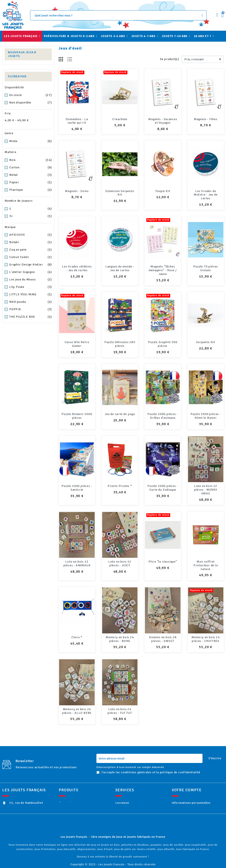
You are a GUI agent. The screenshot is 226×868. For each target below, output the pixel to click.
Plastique (31, 190)
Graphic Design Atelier (31, 265)
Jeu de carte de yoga (120, 414)
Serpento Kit (206, 342)
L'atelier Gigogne (31, 272)
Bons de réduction (191, 824)
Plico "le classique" (163, 562)
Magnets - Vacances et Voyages (163, 121)
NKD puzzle (31, 302)
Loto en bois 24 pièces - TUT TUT (120, 697)
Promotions (73, 789)
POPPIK (31, 309)
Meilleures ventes (77, 803)
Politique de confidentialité (141, 824)
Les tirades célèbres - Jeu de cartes (77, 268)
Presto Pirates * (120, 486)
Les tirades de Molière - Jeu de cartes (206, 195)
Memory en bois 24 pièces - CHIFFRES (206, 629)
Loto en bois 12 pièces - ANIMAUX (77, 563)
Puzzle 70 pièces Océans (206, 268)
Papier (31, 182)
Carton (31, 168)
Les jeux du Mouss (31, 280)
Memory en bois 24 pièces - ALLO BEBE (77, 697)
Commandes (186, 803)
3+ (31, 216)
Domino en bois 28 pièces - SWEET (163, 629)
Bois (31, 160)
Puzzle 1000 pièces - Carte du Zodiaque (163, 488)
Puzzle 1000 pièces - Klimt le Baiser (206, 416)
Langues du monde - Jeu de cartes (120, 268)
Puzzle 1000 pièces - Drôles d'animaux (163, 416)
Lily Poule (31, 287)
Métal (31, 175)
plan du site (129, 839)
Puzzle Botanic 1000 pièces (77, 416)
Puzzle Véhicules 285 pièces (120, 344)
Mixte (31, 141)
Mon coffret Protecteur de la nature (206, 565)
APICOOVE (31, 235)
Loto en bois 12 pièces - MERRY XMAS (206, 490)
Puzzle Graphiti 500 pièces (163, 344)
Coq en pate (31, 250)
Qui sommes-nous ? (135, 803)
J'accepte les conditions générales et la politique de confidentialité (151, 758)
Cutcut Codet (31, 257)
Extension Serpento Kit (120, 193)
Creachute (120, 119)
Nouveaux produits (78, 796)
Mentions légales (133, 796)
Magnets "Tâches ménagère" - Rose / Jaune (163, 270)
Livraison (128, 789)
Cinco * (77, 637)
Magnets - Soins (77, 191)
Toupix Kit (163, 191)
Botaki (31, 242)
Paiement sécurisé (134, 810)
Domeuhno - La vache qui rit (77, 121)
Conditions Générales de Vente (143, 817)
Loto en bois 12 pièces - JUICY (120, 563)
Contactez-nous (132, 831)
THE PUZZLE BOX (31, 317)
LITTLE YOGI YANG (31, 294)
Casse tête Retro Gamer (77, 344)
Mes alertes (186, 831)
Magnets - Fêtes (206, 119)
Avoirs (182, 810)
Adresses (184, 817)
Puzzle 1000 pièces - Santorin (77, 488)
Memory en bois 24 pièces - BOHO (120, 629)
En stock (31, 95)
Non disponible (31, 103)
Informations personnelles (197, 789)
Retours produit (189, 796)
